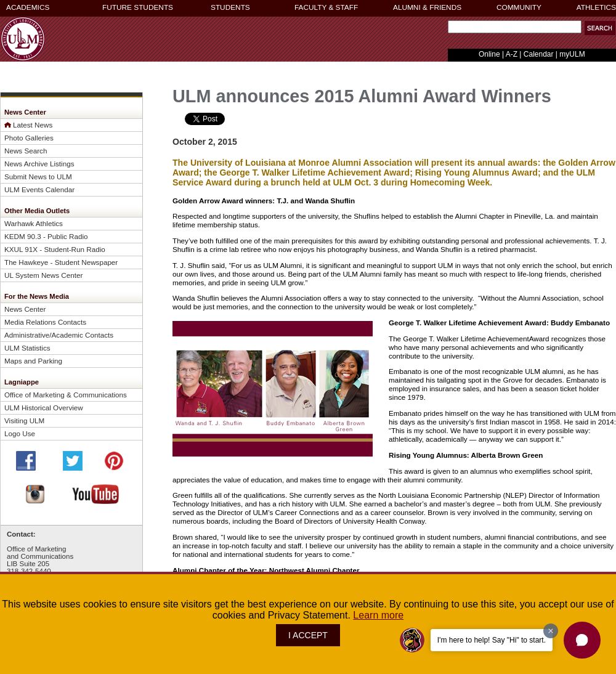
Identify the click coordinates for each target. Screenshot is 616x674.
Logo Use (20, 433)
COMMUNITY (519, 7)
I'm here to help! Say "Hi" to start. (492, 640)
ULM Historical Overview (44, 408)
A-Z (512, 54)
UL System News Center (43, 275)
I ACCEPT (308, 635)
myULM (572, 54)
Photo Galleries (29, 138)
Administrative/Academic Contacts (59, 335)
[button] (600, 28)
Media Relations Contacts (45, 322)
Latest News (33, 125)
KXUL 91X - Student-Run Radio (55, 249)
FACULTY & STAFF (326, 7)
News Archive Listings (39, 164)
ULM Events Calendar (39, 189)
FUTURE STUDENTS (138, 7)
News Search (26, 151)
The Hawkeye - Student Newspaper (61, 262)
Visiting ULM (24, 420)
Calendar (539, 54)
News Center (25, 309)
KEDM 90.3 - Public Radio (46, 236)
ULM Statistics (27, 348)
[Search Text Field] (515, 27)
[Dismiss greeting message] (551, 631)
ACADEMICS (28, 7)
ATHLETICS (596, 7)
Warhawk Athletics (34, 223)
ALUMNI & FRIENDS (427, 7)
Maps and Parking (33, 361)
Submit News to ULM (38, 177)
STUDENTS (230, 7)
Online (489, 54)
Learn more (378, 615)
